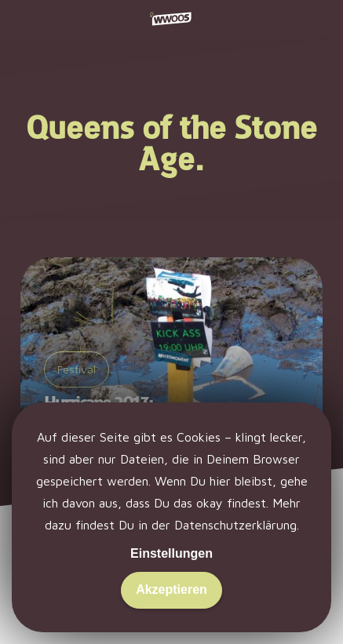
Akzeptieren (171, 589)
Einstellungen (171, 553)
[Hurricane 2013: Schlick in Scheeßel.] (171, 364)
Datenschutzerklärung (235, 525)
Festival (77, 369)
